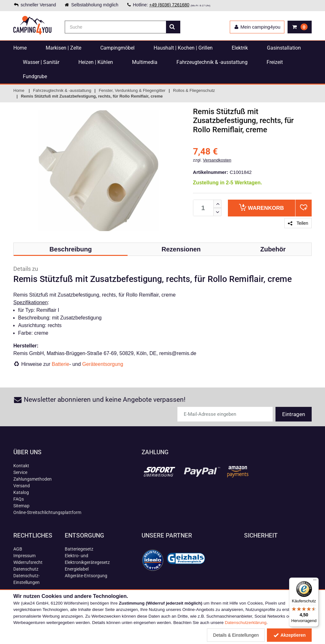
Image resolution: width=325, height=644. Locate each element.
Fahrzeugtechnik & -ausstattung (212, 62)
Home (20, 48)
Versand (22, 486)
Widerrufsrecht (28, 562)
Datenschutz (26, 569)
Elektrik (240, 48)
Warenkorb (261, 207)
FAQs (19, 499)
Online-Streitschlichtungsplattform (47, 512)
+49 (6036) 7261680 (169, 5)
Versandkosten (217, 160)
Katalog (21, 492)
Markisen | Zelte (63, 48)
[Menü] (315, 581)
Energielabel (77, 569)
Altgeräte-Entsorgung (86, 576)
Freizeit (275, 62)
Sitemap (21, 506)
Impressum (24, 556)
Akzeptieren (289, 635)
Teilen (298, 223)
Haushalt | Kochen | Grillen (183, 48)
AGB (18, 549)
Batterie (60, 364)
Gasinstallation (284, 48)
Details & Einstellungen (236, 635)
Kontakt (21, 466)
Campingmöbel (117, 48)
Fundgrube (35, 76)
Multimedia (145, 62)
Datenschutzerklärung (245, 623)
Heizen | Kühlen (96, 62)
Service (20, 472)
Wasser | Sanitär (41, 62)
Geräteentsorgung (103, 364)
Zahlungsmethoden (33, 479)
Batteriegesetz (79, 549)
